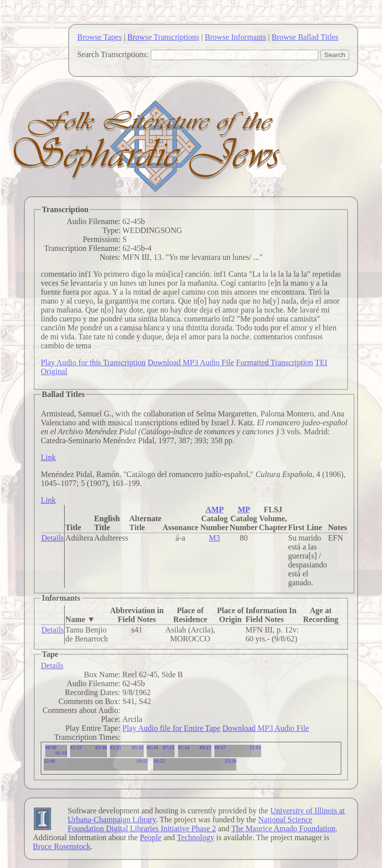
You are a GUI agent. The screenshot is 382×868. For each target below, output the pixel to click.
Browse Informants (236, 37)
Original (54, 371)
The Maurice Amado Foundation (283, 829)
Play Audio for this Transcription (93, 362)
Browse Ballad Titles (305, 37)
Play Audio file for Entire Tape (171, 728)
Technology (195, 837)
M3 (214, 538)
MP (244, 510)
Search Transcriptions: (113, 54)
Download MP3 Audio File (191, 362)
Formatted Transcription (274, 362)
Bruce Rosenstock (62, 846)
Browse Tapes (99, 37)
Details (52, 538)
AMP (214, 510)
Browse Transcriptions (163, 37)
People (151, 837)
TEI (321, 362)
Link (48, 457)
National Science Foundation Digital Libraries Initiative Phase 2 (190, 824)
